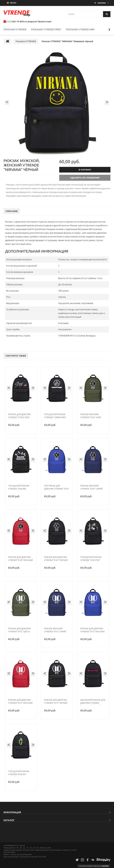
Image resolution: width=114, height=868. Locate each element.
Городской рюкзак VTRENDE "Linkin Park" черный (55, 420)
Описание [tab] (12, 214)
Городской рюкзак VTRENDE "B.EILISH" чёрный (19, 777)
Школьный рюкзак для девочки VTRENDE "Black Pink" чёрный (93, 706)
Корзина (102, 3)
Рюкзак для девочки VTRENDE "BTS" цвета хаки (19, 634)
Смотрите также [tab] (16, 359)
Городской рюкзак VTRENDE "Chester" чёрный (91, 563)
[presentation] (7, 106)
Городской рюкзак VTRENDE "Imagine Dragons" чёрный (19, 492)
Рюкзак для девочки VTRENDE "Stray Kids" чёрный (19, 420)
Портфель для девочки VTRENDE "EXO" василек (57, 492)
